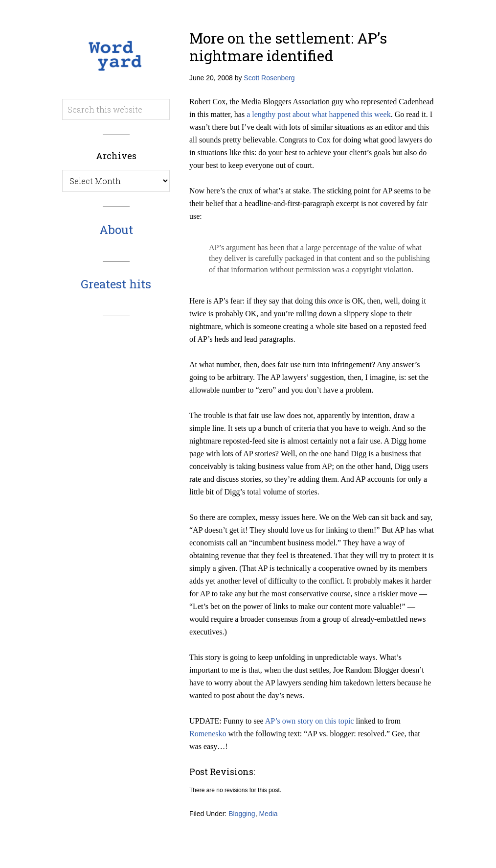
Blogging (242, 814)
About (116, 230)
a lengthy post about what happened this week (319, 114)
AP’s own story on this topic (310, 721)
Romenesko (208, 734)
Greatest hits (116, 284)
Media (268, 814)
